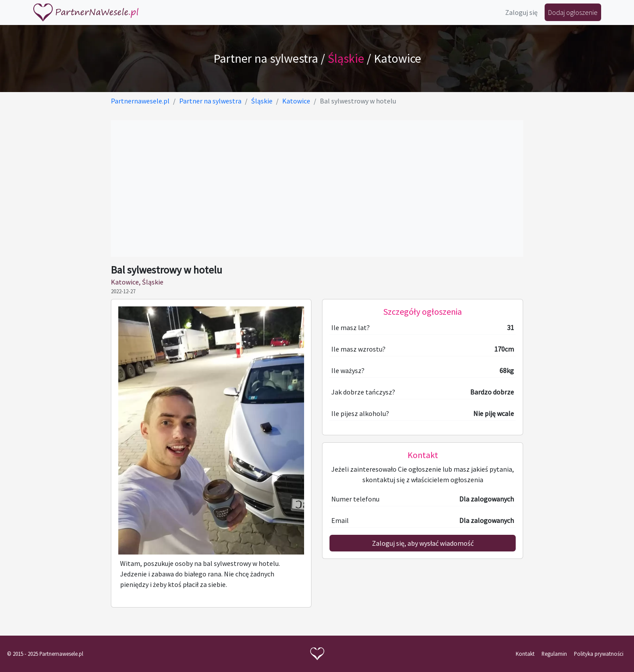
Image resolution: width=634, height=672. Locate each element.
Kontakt (525, 654)
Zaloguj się (521, 12)
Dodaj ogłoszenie (573, 12)
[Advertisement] (317, 188)
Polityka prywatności (599, 654)
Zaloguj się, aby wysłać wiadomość (423, 543)
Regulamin (554, 654)
